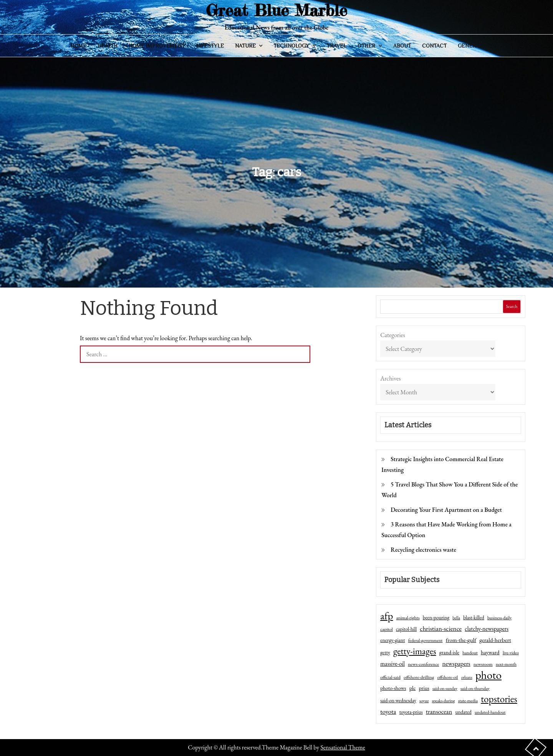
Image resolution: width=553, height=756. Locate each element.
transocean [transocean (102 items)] (439, 711)
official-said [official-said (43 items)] (390, 677)
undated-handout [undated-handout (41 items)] (490, 712)
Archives (390, 378)
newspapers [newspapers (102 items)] (456, 663)
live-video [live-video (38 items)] (511, 653)
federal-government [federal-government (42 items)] (426, 640)
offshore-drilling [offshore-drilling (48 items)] (419, 677)
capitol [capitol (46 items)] (387, 629)
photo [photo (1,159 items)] (488, 675)
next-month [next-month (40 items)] (506, 664)
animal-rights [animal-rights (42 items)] (408, 618)
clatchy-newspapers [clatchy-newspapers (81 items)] (487, 629)
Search (512, 306)
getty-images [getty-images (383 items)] (415, 651)
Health (108, 46)
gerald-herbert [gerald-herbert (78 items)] (495, 640)
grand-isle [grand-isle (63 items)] (449, 652)
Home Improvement (157, 46)
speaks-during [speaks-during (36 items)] (444, 701)
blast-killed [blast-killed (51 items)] (474, 618)
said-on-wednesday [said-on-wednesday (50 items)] (398, 701)
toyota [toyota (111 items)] (388, 711)
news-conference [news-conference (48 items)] (423, 664)
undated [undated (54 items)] (463, 712)
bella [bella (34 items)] (456, 618)
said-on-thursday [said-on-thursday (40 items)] (475, 688)
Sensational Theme (343, 747)
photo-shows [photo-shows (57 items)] (393, 688)
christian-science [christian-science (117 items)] (441, 628)
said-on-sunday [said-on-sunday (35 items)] (445, 688)
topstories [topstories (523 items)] (499, 699)
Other (366, 46)
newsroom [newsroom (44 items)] (483, 664)
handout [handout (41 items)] (470, 653)
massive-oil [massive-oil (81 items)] (392, 664)
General (470, 46)
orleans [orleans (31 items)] (467, 677)
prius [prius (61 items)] (424, 688)
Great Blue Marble (276, 10)
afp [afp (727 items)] (387, 616)
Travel (337, 46)
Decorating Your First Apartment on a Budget (446, 510)
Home (79, 46)
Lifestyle (210, 46)
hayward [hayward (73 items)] (490, 652)
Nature (245, 46)
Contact (434, 46)
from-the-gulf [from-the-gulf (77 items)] (461, 640)
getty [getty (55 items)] (385, 652)
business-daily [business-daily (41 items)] (499, 618)
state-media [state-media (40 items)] (468, 701)
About (402, 46)
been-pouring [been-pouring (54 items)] (436, 617)
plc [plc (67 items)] (413, 688)
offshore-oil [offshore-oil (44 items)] (447, 677)
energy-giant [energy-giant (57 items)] (392, 640)
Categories (393, 335)
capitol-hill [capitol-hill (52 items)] (406, 629)
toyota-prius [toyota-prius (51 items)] (411, 712)
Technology (291, 46)
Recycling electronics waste (423, 550)
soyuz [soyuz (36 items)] (424, 701)
